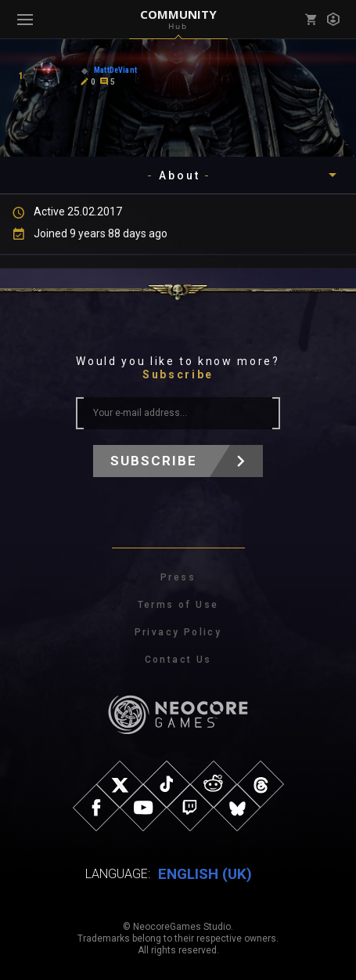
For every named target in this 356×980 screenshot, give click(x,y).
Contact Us (178, 660)
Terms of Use (178, 605)
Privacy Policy (178, 632)
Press (178, 577)
